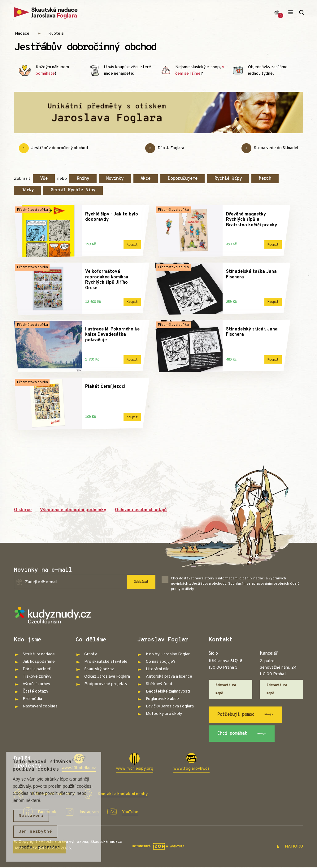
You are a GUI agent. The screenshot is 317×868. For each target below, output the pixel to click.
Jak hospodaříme (39, 662)
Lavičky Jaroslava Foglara (170, 706)
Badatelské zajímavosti (168, 691)
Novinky (115, 179)
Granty (91, 654)
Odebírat (141, 582)
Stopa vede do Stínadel (270, 148)
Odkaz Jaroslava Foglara (107, 677)
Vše (44, 179)
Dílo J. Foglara (165, 148)
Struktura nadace (39, 654)
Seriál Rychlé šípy (73, 190)
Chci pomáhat (242, 734)
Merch (265, 179)
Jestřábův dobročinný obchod (53, 148)
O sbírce (23, 510)
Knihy (83, 179)
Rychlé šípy (228, 179)
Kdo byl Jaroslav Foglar (168, 654)
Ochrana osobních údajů (141, 510)
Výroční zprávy (36, 684)
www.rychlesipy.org (135, 769)
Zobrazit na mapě (226, 689)
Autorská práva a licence (169, 677)
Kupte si (56, 34)
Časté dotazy (35, 691)
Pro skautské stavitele (106, 662)
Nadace (22, 34)
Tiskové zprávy (37, 677)
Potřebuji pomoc (245, 715)
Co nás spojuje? (161, 662)
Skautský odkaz (99, 669)
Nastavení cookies (40, 706)
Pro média (32, 699)
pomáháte (45, 74)
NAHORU (290, 846)
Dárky (28, 190)
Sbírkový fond (159, 684)
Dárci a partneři (37, 669)
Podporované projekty (106, 684)
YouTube (130, 812)
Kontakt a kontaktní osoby (123, 794)
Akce (145, 179)
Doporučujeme (183, 179)
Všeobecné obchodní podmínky (73, 510)
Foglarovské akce (162, 699)
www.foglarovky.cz (191, 769)
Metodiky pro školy (164, 714)
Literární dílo (158, 669)
